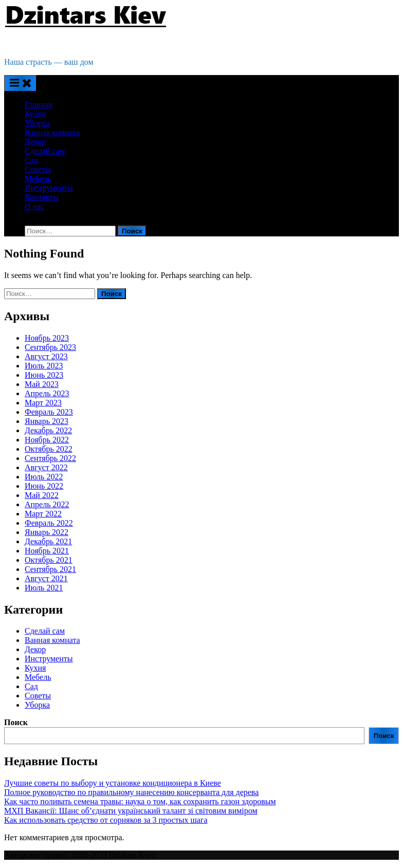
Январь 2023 (47, 421)
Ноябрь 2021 (47, 551)
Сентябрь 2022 (50, 458)
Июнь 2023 (44, 375)
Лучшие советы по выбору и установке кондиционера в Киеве (113, 783)
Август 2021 (46, 578)
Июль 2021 (44, 588)
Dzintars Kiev (29, 44)
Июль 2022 (44, 477)
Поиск (16, 722)
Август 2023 (46, 356)
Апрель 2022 (47, 504)
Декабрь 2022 (48, 430)
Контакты (42, 197)
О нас (34, 206)
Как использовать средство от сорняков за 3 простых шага (106, 820)
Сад (31, 160)
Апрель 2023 (47, 393)
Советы (38, 169)
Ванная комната (52, 132)
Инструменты (49, 188)
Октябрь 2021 (49, 560)
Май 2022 (42, 495)
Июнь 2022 (44, 486)
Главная (39, 105)
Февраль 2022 (49, 523)
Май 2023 (42, 384)
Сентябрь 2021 (50, 569)
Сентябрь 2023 (50, 347)
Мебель (38, 179)
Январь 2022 (47, 532)
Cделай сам (45, 151)
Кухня (35, 114)
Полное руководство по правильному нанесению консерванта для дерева (131, 792)
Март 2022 (43, 514)
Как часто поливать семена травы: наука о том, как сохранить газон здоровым (140, 801)
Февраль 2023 (49, 412)
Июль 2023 (44, 366)
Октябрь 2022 (49, 449)
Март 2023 (43, 403)
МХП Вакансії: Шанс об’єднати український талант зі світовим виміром (131, 811)
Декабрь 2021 (48, 541)
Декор (35, 142)
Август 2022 (46, 467)
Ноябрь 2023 (47, 338)
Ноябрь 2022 (47, 440)
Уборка (37, 123)
